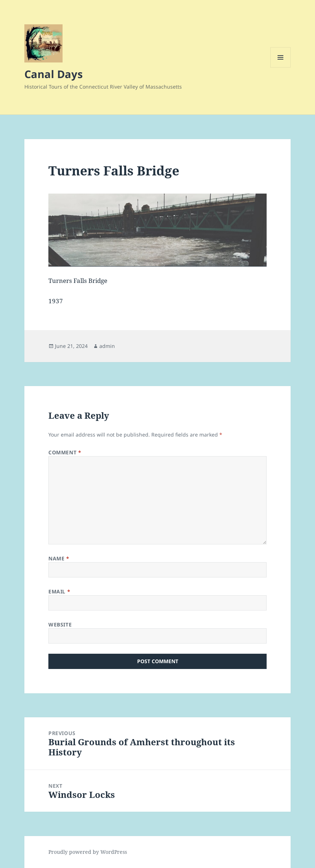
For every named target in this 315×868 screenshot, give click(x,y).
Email (59, 591)
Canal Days (53, 74)
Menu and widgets (281, 67)
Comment (65, 452)
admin (107, 346)
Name (59, 558)
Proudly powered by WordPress (88, 852)
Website (60, 624)
